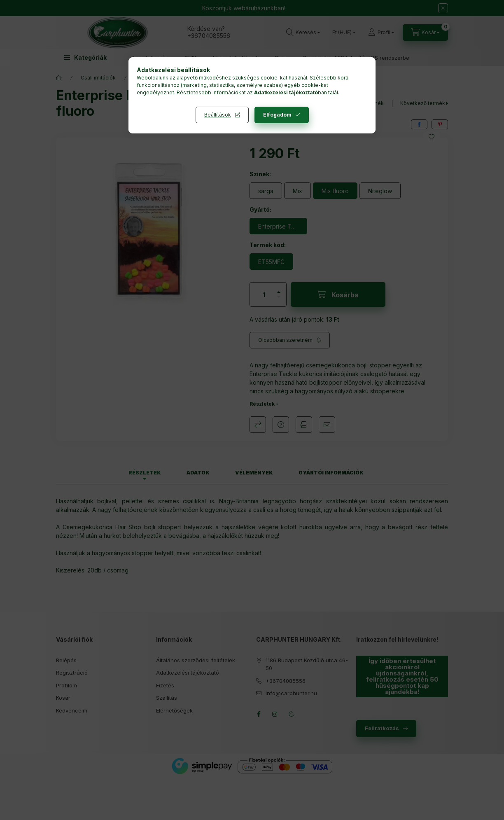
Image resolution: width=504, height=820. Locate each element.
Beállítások (218, 115)
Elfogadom (277, 115)
